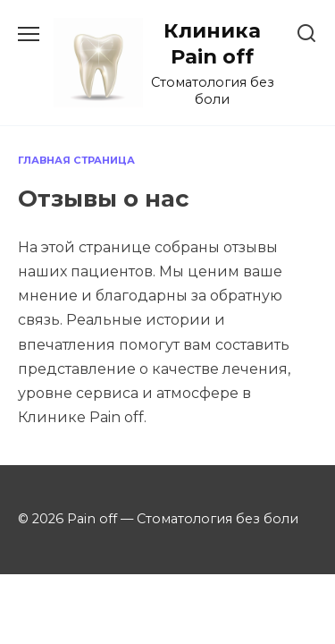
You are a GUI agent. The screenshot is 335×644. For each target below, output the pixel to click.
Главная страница (76, 160)
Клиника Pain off (212, 43)
